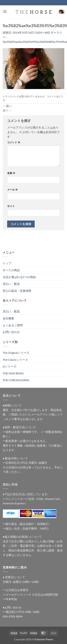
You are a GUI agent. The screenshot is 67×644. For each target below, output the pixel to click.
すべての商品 (11, 270)
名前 (11, 173)
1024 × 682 (42, 32)
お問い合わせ (11, 332)
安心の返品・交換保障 (17, 291)
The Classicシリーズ (15, 360)
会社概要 (8, 318)
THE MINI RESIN (13, 373)
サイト (11, 206)
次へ (7, 110)
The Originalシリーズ (16, 353)
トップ (7, 263)
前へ (7, 106)
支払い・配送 (11, 284)
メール (12, 190)
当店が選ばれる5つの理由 (19, 277)
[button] (5, 11)
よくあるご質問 (13, 325)
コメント (14, 142)
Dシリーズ (9, 366)
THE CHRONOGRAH (16, 380)
